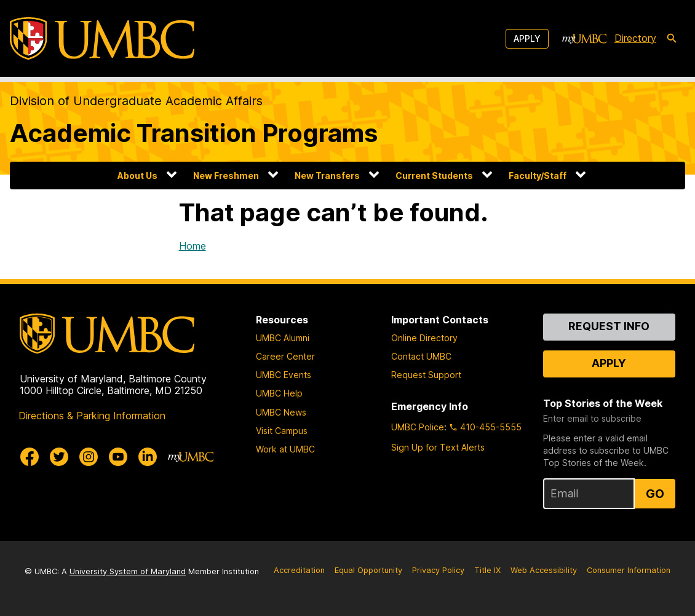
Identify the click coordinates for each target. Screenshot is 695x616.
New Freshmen (226, 176)
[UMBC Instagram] (89, 457)
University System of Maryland (128, 571)
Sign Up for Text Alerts (438, 447)
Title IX (487, 570)
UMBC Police (418, 427)
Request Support (426, 375)
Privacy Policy (438, 570)
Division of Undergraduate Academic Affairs (136, 101)
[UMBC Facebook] (30, 457)
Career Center (285, 356)
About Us (137, 176)
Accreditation (299, 570)
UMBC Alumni (283, 338)
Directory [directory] (635, 38)
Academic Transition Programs (194, 133)
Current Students (434, 176)
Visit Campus (282, 431)
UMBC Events (284, 375)
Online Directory (424, 338)
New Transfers (327, 176)
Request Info (609, 326)
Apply (527, 38)
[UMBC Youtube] (118, 457)
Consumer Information (629, 570)
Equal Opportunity (368, 570)
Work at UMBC (285, 449)
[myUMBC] (584, 39)
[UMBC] (102, 38)
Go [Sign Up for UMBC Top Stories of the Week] (655, 494)
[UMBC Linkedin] (148, 457)
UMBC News (281, 412)
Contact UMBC (421, 356)
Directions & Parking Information (92, 416)
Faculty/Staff (538, 176)
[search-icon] (672, 39)
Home (193, 246)
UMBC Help (279, 393)
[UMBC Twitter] (59, 457)
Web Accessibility (544, 570)
